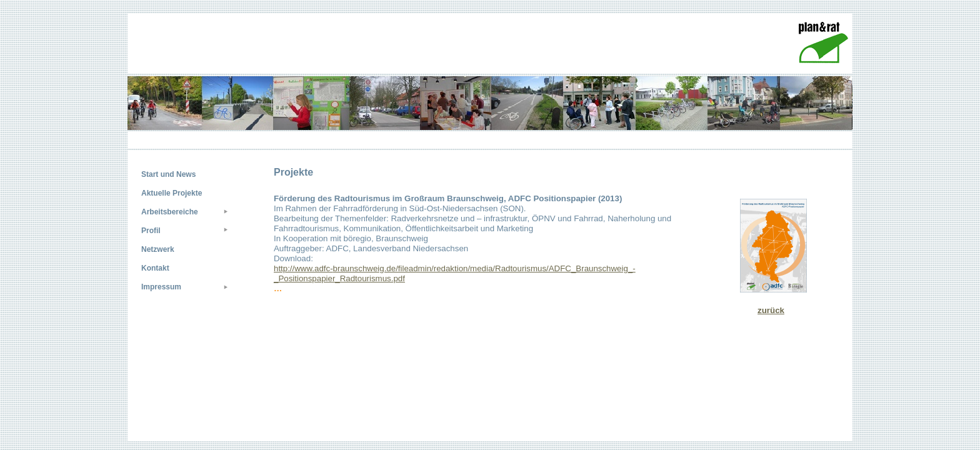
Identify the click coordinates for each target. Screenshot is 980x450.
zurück (771, 310)
